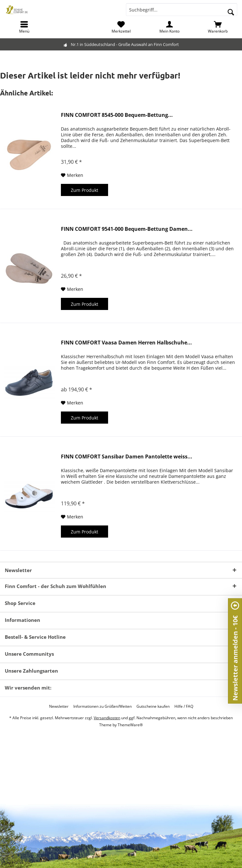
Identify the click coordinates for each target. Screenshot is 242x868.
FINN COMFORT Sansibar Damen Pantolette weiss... (127, 457)
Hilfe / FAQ (184, 706)
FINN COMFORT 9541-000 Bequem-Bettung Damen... (127, 229)
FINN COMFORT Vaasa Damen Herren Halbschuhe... (126, 343)
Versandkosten (107, 718)
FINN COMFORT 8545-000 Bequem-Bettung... (117, 115)
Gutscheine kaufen (153, 706)
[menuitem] (24, 27)
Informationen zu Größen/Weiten (103, 706)
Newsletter (59, 706)
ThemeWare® (130, 725)
